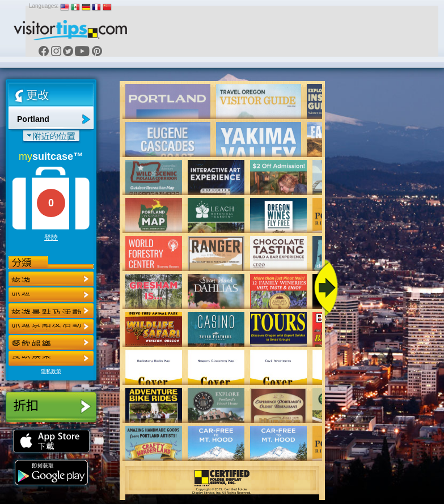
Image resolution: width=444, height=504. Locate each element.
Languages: (44, 6)
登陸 (51, 238)
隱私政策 (51, 371)
